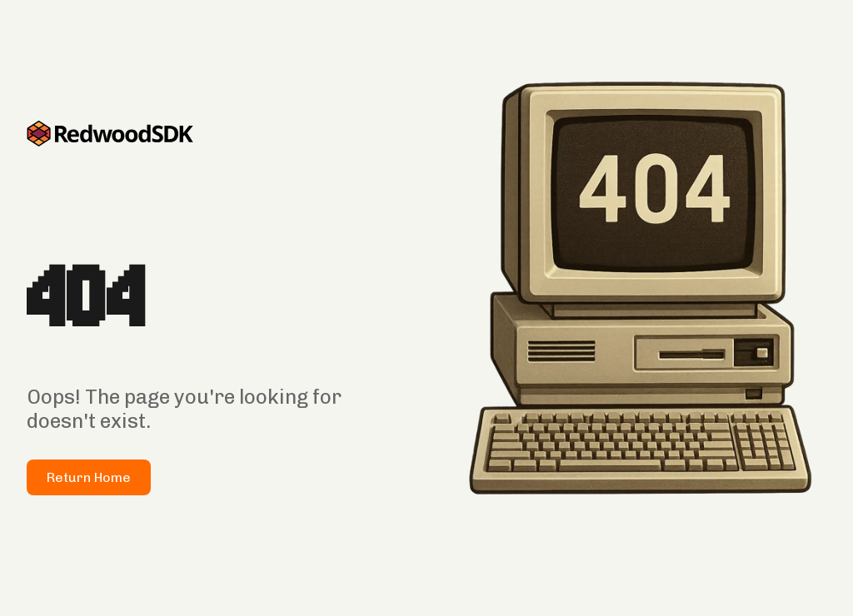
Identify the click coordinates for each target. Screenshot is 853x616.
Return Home (89, 477)
